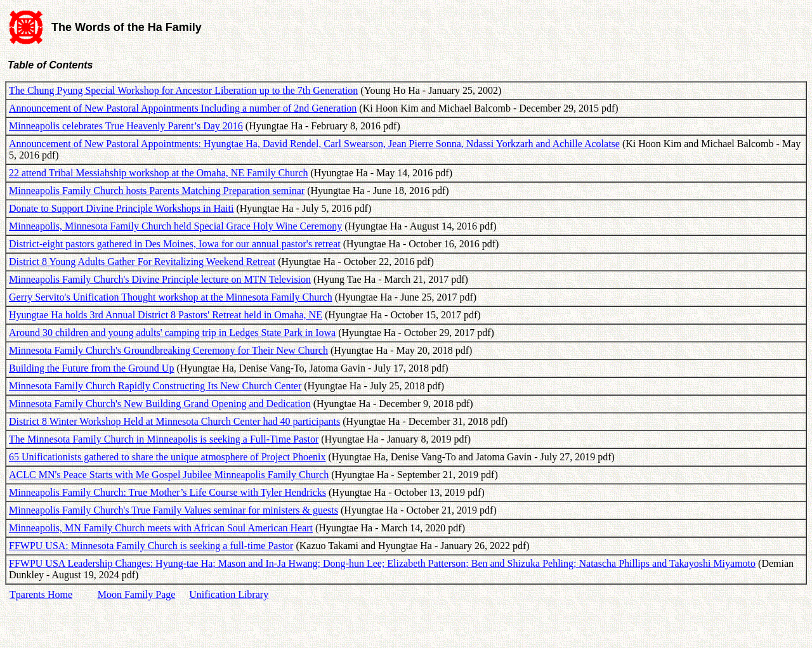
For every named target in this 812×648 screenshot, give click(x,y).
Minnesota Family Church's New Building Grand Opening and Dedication (160, 404)
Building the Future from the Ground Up (91, 368)
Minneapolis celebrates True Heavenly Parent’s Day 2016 (126, 126)
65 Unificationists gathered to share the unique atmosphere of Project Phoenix (167, 457)
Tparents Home (41, 594)
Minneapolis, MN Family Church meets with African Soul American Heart (161, 528)
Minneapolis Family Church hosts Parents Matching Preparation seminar (157, 191)
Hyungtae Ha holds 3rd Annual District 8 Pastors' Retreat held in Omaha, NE (166, 315)
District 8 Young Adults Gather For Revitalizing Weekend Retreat (142, 262)
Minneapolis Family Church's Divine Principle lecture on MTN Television (160, 279)
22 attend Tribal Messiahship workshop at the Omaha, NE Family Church (159, 173)
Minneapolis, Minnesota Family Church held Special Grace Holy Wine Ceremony (175, 226)
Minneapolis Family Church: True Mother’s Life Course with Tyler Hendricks (167, 492)
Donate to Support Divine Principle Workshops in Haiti (121, 208)
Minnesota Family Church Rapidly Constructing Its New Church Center (155, 386)
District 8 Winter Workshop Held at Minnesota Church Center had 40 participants (174, 421)
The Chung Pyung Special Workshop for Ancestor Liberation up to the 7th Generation (183, 90)
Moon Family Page (137, 594)
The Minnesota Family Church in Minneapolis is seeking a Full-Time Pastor (164, 439)
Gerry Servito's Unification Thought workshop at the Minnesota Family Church (171, 297)
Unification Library (229, 594)
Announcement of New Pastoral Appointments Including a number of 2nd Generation (183, 108)
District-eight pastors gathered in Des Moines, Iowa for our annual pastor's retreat (175, 244)
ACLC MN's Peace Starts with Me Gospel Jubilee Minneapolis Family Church (169, 475)
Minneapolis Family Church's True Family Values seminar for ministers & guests (174, 510)
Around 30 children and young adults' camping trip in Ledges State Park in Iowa (172, 333)
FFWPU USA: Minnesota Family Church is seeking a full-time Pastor (151, 546)
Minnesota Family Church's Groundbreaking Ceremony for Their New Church (168, 350)
